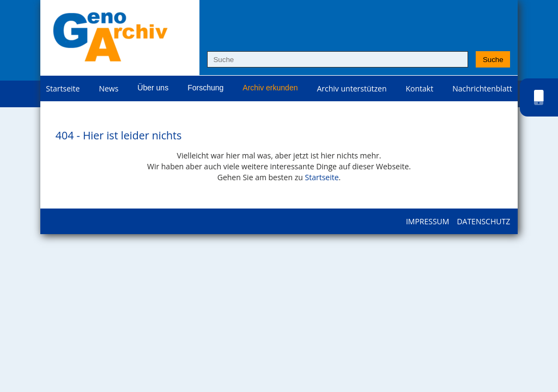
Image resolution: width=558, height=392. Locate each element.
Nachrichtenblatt (482, 88)
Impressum (428, 221)
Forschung (205, 88)
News (108, 88)
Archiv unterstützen (351, 88)
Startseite (63, 88)
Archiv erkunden (270, 88)
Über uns (153, 88)
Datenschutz (483, 221)
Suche (493, 60)
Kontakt (420, 88)
